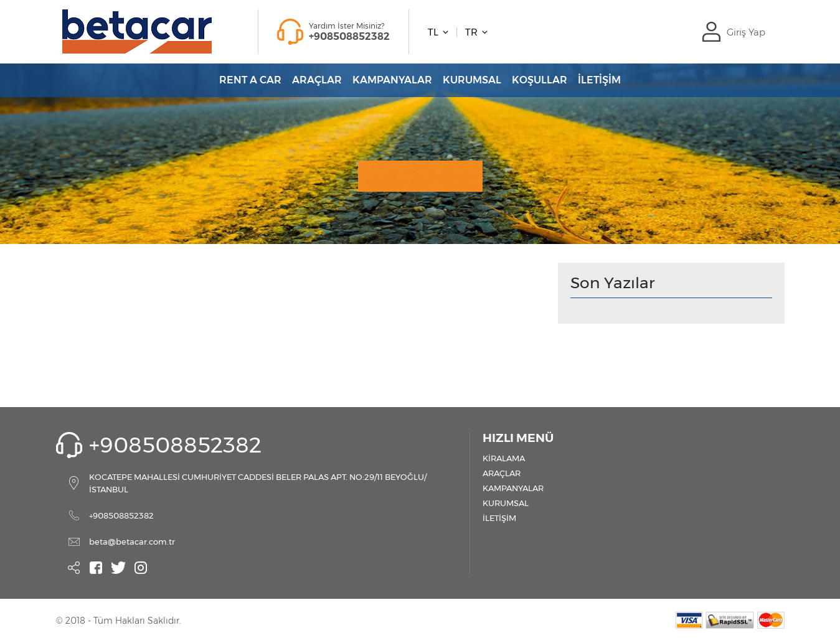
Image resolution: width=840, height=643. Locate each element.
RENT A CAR (250, 80)
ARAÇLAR (317, 80)
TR (471, 32)
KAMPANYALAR (392, 80)
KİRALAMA (504, 458)
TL (433, 32)
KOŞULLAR (540, 80)
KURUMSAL (472, 80)
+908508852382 (349, 37)
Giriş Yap (746, 32)
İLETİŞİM (599, 80)
